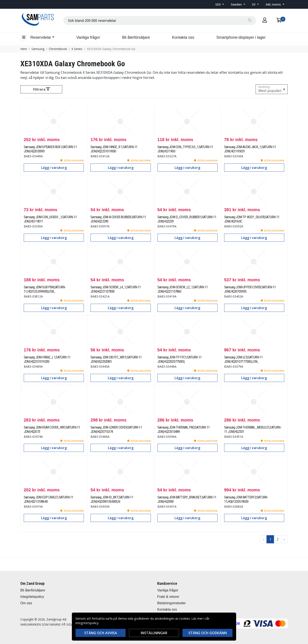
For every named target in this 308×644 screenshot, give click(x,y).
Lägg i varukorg (54, 168)
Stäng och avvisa (101, 633)
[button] (220, 4)
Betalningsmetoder (171, 603)
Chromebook (58, 49)
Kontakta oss (183, 37)
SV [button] (254, 4)
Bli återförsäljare (136, 37)
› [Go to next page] (284, 539)
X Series (77, 49)
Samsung (38, 49)
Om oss (26, 603)
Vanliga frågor (88, 37)
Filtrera (41, 89)
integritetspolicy (87, 623)
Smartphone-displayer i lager (241, 37)
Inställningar (154, 633)
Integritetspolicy (32, 597)
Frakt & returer (168, 597)
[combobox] (160, 21)
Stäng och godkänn (208, 633)
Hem (24, 49)
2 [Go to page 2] (278, 539)
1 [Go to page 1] (270, 539)
